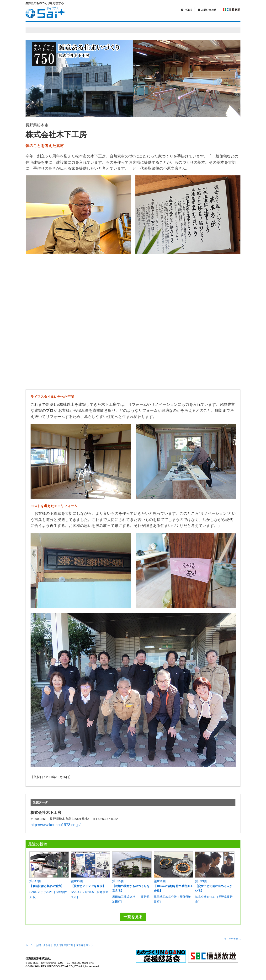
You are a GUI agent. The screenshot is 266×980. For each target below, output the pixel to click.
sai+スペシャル (97, 27)
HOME (186, 10)
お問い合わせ (207, 10)
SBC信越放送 (229, 10)
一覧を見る (133, 917)
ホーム (29, 945)
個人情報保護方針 (64, 945)
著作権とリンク (85, 945)
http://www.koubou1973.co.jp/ (56, 825)
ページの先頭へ (232, 939)
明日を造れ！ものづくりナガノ (157, 27)
